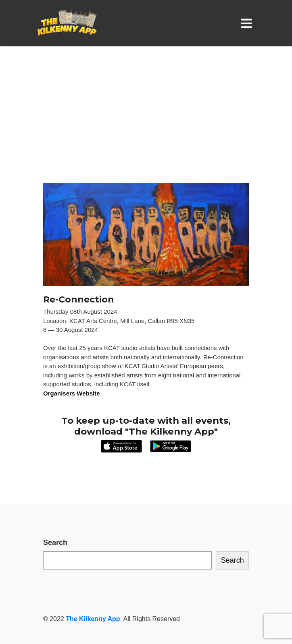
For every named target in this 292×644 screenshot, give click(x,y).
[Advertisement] (146, 123)
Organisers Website (72, 393)
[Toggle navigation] (248, 23)
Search (55, 543)
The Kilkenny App (93, 619)
